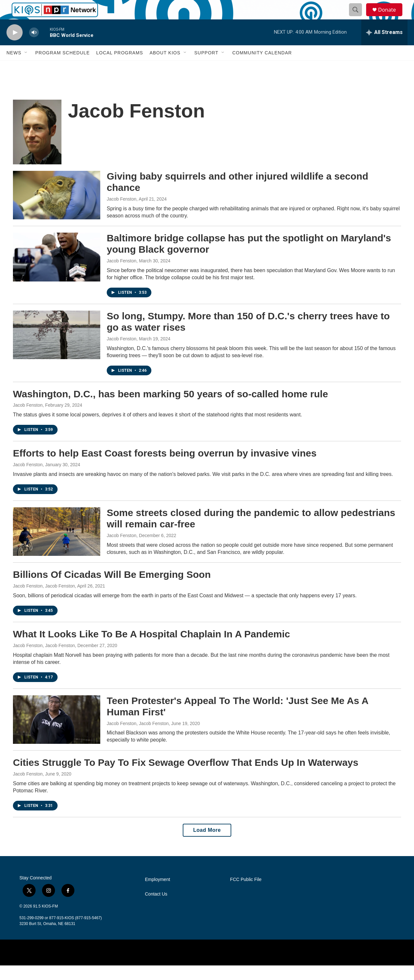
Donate (391, 17)
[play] (15, 47)
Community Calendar (262, 67)
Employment (158, 894)
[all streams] (384, 47)
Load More (207, 845)
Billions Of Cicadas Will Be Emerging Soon (112, 589)
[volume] (34, 47)
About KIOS (165, 67)
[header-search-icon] (358, 17)
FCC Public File (246, 894)
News (14, 67)
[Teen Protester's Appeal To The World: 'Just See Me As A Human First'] (57, 734)
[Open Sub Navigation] (26, 67)
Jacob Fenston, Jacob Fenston (44, 600)
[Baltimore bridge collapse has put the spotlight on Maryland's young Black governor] (57, 271)
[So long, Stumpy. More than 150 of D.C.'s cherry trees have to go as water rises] (57, 349)
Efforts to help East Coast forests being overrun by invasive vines (165, 468)
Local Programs (120, 67)
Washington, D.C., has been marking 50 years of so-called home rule (170, 408)
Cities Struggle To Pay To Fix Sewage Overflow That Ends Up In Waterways (186, 777)
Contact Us (156, 909)
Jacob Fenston (122, 214)
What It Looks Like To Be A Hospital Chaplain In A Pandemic (152, 649)
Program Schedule (62, 67)
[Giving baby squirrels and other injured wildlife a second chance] (57, 210)
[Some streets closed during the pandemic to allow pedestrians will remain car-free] (57, 546)
